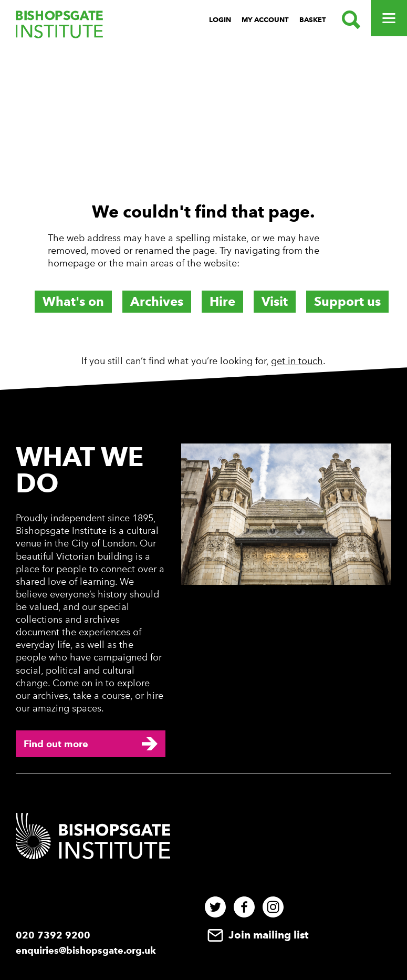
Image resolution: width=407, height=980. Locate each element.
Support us (347, 301)
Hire (222, 301)
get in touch (297, 361)
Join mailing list (257, 935)
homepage (71, 263)
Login (220, 20)
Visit (275, 301)
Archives (157, 301)
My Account (265, 20)
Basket (313, 20)
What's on (73, 301)
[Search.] (348, 20)
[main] (203, 211)
